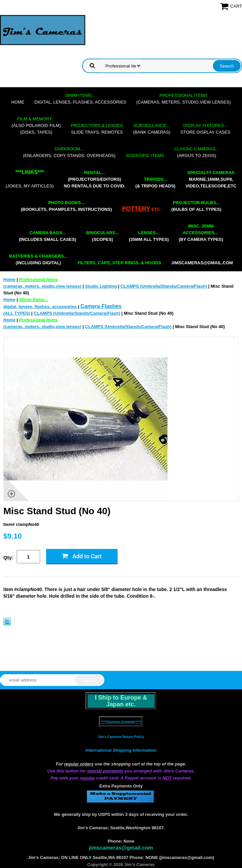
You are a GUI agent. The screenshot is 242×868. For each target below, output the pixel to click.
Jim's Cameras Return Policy (121, 737)
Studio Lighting (101, 286)
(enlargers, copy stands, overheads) (69, 152)
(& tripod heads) (155, 183)
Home (18, 102)
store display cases (206, 129)
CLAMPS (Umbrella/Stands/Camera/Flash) (164, 286)
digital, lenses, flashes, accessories (80, 99)
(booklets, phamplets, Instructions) (66, 206)
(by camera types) (201, 233)
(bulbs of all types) (197, 206)
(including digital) (38, 259)
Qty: (8, 557)
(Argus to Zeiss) (197, 152)
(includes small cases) (47, 236)
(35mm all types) (149, 236)
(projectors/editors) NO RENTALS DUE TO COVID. (95, 179)
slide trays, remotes (97, 129)
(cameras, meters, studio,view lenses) (184, 99)
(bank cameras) (152, 129)
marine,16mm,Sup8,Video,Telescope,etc (211, 179)
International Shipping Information (121, 750)
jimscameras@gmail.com (202, 263)
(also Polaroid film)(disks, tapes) (36, 125)
